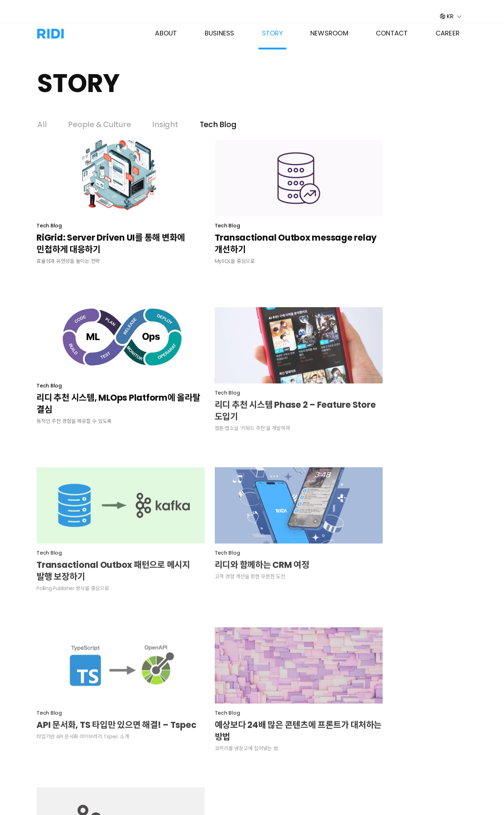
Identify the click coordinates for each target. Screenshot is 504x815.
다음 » (300, 629)
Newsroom (329, 33)
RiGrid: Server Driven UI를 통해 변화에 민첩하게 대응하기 (99, 244)
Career (448, 33)
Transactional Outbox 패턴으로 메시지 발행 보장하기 (245, 429)
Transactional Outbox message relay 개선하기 (229, 244)
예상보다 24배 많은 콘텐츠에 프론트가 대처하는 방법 (231, 589)
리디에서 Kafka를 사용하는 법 (378, 583)
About (166, 33)
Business (220, 33)
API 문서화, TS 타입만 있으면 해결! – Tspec (99, 589)
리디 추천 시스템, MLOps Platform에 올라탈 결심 (369, 244)
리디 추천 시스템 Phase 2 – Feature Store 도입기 (88, 429)
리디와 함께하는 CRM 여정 (371, 423)
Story (272, 33)
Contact (392, 33)
